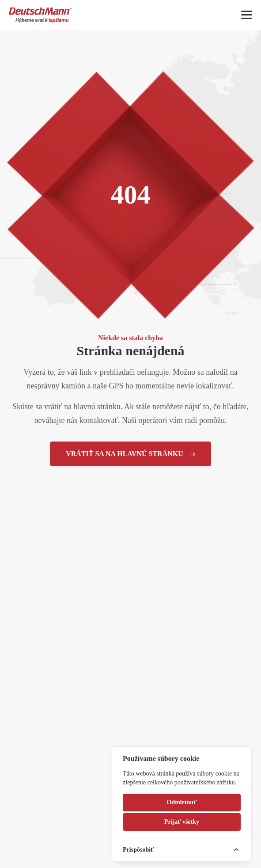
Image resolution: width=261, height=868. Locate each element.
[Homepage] (40, 15)
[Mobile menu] (247, 15)
